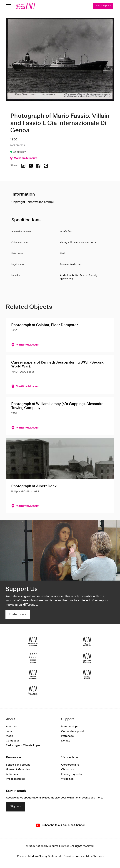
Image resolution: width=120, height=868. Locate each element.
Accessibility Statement (91, 856)
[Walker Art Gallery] (33, 675)
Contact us (13, 741)
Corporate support (73, 731)
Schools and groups (18, 765)
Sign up (15, 807)
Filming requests (71, 774)
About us (11, 727)
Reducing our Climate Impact (24, 745)
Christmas (68, 770)
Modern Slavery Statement (45, 856)
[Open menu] (9, 6)
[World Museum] (87, 642)
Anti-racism (13, 774)
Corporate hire (70, 765)
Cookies (69, 856)
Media (10, 736)
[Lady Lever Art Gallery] (33, 691)
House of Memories (18, 770)
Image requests (16, 779)
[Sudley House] (87, 675)
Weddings (67, 779)
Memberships (70, 727)
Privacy (21, 856)
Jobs (9, 731)
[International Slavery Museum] (33, 658)
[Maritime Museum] (87, 658)
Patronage (67, 736)
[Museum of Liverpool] (33, 642)
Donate (66, 741)
